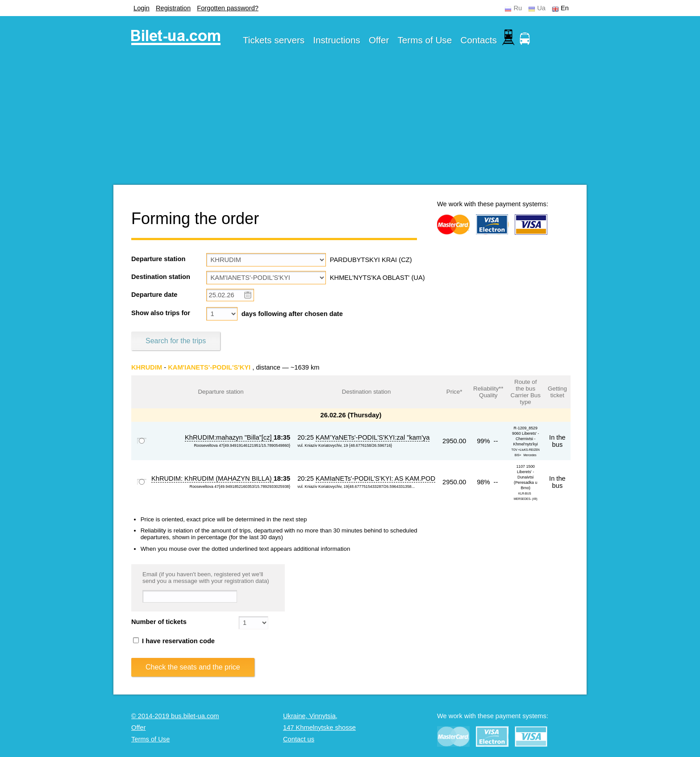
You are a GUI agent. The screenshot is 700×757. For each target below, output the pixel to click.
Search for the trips (176, 341)
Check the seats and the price (193, 667)
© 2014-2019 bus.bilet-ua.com (175, 716)
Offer (379, 40)
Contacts (479, 40)
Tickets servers (274, 40)
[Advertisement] (350, 122)
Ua (541, 8)
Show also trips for (161, 313)
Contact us (299, 739)
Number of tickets (159, 622)
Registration (173, 8)
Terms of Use (425, 40)
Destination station (161, 277)
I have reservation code (174, 641)
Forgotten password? (228, 8)
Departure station (158, 259)
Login (142, 8)
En (565, 8)
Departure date (154, 295)
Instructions (337, 40)
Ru (518, 8)
